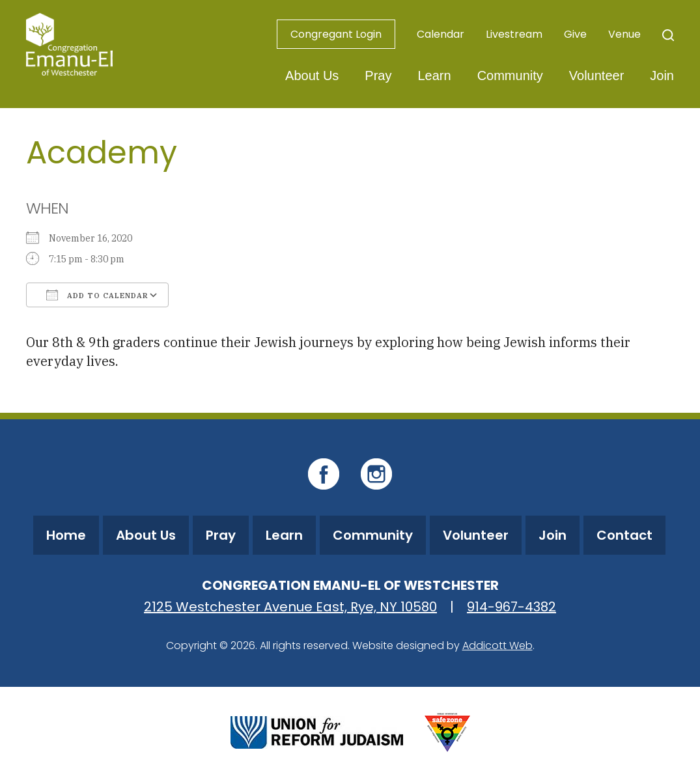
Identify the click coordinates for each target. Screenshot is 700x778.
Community (510, 76)
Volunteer (597, 76)
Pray (378, 76)
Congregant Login (336, 34)
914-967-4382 (511, 607)
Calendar (441, 34)
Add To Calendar (97, 295)
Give (575, 34)
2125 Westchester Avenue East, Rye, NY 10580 (290, 607)
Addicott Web (497, 646)
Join (662, 76)
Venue (624, 34)
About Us (312, 76)
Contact (624, 535)
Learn (434, 76)
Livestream (514, 34)
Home (66, 535)
